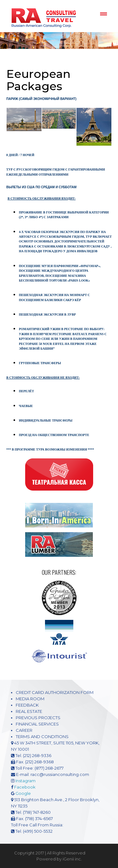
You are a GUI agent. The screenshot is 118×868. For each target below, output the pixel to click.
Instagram (25, 781)
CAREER (24, 730)
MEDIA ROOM (30, 699)
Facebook (25, 787)
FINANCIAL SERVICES (37, 724)
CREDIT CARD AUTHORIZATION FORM (55, 692)
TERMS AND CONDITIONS (42, 737)
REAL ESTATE (29, 711)
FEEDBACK (27, 705)
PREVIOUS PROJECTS (38, 718)
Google (23, 793)
